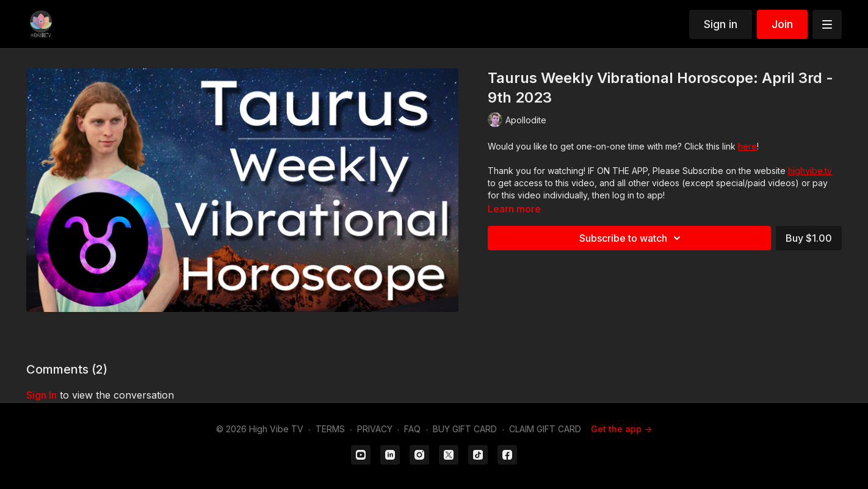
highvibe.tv (810, 171)
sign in (42, 395)
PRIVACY (375, 429)
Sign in (721, 24)
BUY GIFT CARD (465, 429)
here (747, 146)
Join (782, 24)
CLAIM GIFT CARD (545, 429)
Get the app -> (621, 429)
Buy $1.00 (809, 238)
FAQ (412, 429)
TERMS (330, 429)
